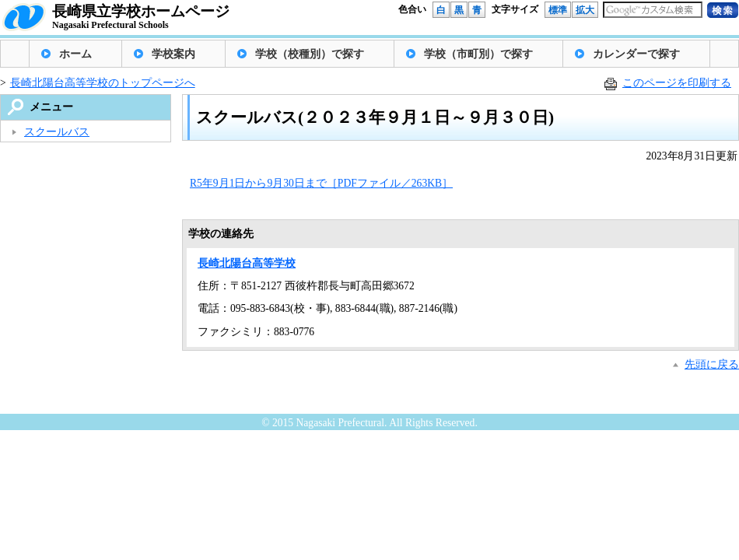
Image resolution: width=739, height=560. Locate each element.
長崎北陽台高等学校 (247, 263)
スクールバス (57, 132)
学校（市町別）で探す (478, 54)
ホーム (75, 54)
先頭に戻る (712, 364)
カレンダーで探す (636, 54)
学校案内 (173, 54)
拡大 (585, 10)
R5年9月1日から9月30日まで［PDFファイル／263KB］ (321, 183)
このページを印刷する (677, 83)
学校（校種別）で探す (310, 54)
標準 (558, 10)
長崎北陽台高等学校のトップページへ (103, 83)
